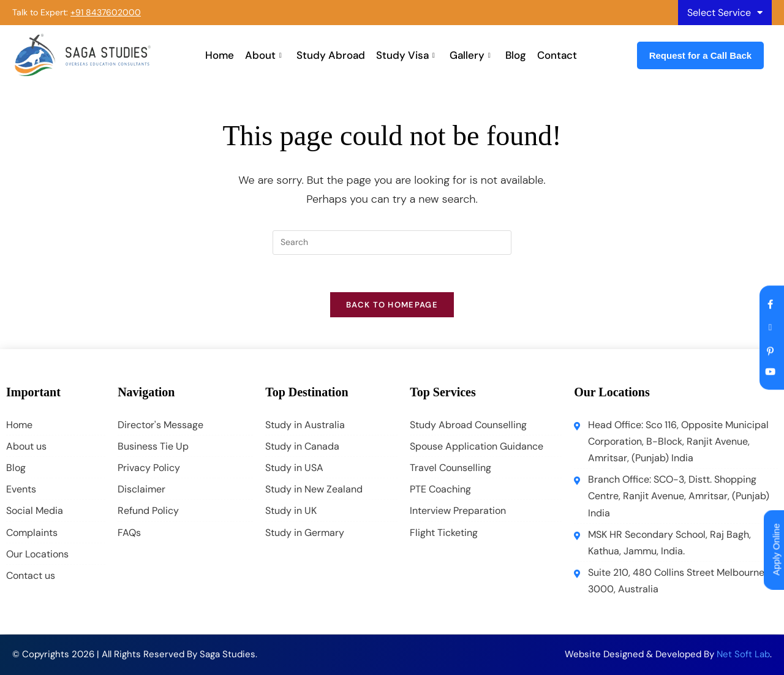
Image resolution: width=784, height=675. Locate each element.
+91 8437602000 (106, 12)
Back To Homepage (392, 305)
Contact (557, 55)
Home (220, 55)
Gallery (470, 55)
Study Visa (405, 55)
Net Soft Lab (743, 654)
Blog (516, 55)
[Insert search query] (392, 243)
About (263, 55)
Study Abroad (331, 55)
